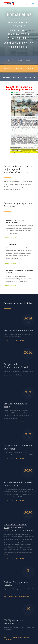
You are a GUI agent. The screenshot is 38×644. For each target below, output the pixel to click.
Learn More (11, 237)
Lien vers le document (15, 341)
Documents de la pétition (17, 597)
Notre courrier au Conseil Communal (17, 638)
